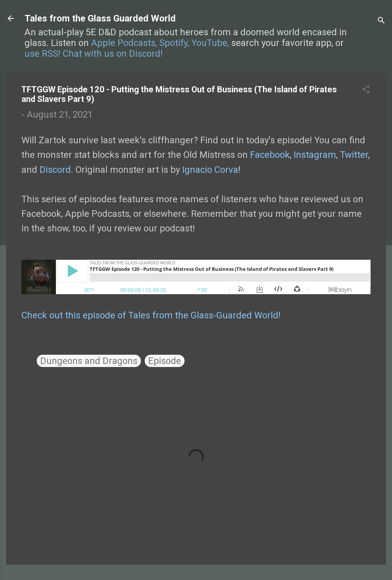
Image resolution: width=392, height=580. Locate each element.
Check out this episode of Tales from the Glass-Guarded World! (151, 315)
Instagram (315, 155)
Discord (55, 170)
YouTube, (210, 43)
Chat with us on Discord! (113, 54)
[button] (366, 90)
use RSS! (42, 54)
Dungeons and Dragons (89, 361)
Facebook (270, 155)
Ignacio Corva (210, 170)
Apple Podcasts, (124, 43)
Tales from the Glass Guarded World (100, 18)
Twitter (354, 155)
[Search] (381, 21)
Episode (165, 361)
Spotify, (174, 43)
